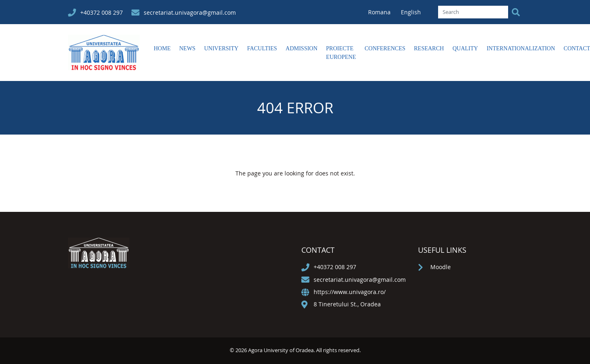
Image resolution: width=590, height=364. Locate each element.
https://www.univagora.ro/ (350, 292)
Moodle (441, 267)
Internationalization (521, 48)
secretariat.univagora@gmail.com (190, 12)
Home (162, 48)
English (411, 12)
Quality (465, 48)
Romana (380, 12)
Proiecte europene (341, 53)
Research (429, 48)
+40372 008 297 (102, 12)
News (188, 48)
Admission (302, 48)
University (221, 48)
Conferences (385, 48)
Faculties (262, 48)
